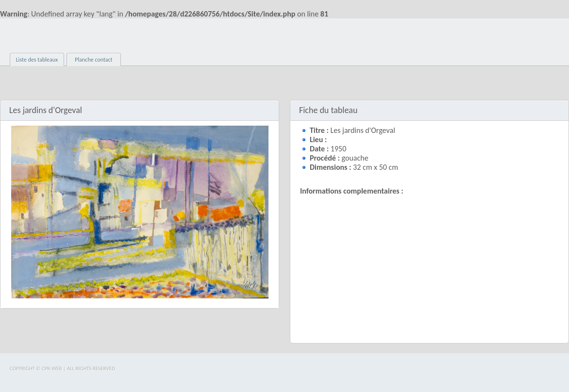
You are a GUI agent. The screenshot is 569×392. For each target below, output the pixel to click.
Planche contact (93, 60)
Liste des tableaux (37, 60)
